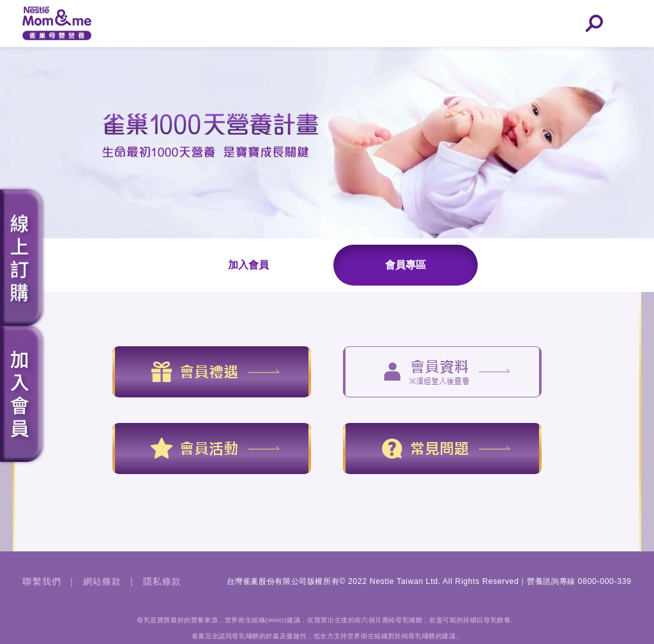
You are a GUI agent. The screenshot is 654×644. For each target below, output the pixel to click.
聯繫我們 (42, 581)
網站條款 (103, 581)
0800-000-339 (605, 581)
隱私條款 (163, 581)
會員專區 (406, 265)
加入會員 (248, 265)
